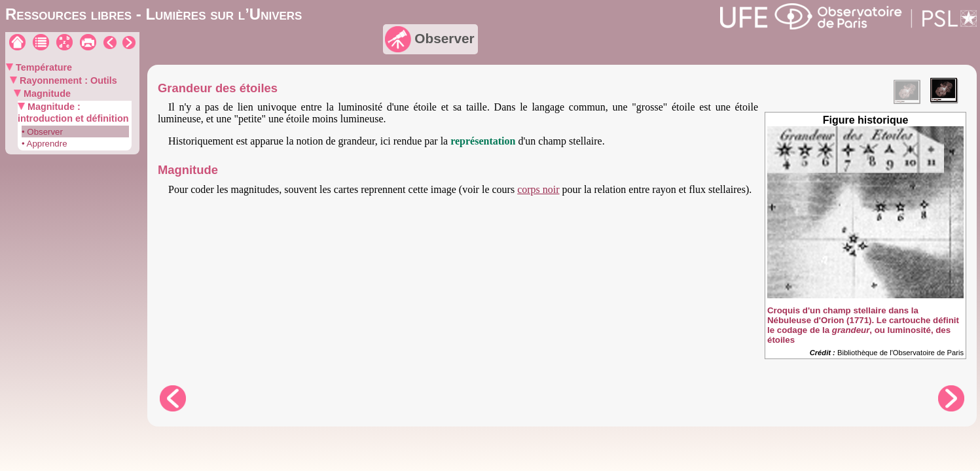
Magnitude (46, 94)
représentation (483, 141)
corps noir (538, 189)
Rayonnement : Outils (67, 80)
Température (43, 67)
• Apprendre (45, 144)
